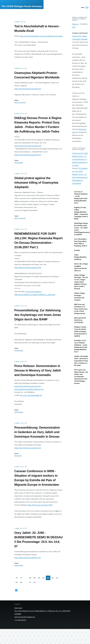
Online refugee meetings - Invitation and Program (80, 296)
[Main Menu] (84, 8)
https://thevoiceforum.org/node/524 (28, 155)
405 (17, 583)
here (74, 27)
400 (40, 578)
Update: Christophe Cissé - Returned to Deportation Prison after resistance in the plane (81, 361)
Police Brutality (19, 163)
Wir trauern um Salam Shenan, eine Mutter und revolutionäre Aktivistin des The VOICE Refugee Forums (81, 377)
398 (31, 578)
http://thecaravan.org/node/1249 (40, 505)
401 (44, 578)
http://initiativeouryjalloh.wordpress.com (29, 389)
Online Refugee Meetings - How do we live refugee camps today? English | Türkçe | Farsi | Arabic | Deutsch (81, 282)
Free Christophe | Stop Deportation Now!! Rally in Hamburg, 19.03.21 (81, 242)
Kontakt (77, 250)
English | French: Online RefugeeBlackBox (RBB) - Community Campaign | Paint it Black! (81, 213)
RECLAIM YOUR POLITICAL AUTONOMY (80, 320)
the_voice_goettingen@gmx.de (31, 395)
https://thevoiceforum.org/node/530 (28, 146)
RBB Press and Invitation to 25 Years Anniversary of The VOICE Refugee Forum (81, 309)
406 (22, 583)
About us (75, 24)
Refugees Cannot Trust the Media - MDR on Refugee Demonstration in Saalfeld (81, 331)
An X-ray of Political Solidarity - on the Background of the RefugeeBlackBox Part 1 (81, 197)
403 (53, 578)
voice (18, 22)
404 (58, 578)
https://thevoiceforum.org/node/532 (28, 89)
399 (35, 578)
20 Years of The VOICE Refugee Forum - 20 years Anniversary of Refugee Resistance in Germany (80, 159)
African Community (20, 103)
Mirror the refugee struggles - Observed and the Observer (81, 267)
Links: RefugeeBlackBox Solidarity (80, 257)
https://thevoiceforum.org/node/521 (28, 386)
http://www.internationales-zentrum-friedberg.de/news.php (41, 36)
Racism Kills (18, 456)
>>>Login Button (20, 620)
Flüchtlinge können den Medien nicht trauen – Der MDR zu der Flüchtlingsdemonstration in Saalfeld (81, 229)
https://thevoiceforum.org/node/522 (28, 448)
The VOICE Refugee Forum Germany (22, 6)
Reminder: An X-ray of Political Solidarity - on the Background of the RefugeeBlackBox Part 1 (81, 346)
